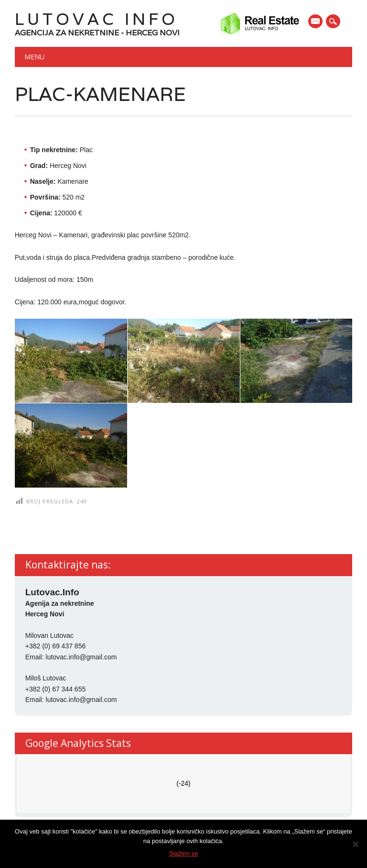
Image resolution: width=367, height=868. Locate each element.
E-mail (316, 22)
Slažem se (184, 853)
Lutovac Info (97, 19)
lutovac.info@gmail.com (81, 657)
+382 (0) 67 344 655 (56, 689)
